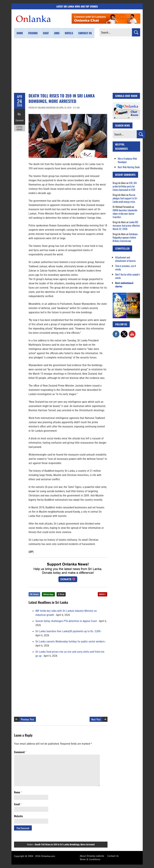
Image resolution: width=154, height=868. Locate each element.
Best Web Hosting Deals (129, 167)
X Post (61, 594)
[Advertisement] (77, 66)
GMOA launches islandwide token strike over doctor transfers (125, 213)
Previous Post (28, 719)
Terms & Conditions (90, 859)
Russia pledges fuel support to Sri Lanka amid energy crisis (125, 198)
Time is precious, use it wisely (126, 267)
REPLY (102, 594)
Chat (46, 33)
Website (18, 816)
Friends (33, 33)
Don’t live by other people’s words (128, 276)
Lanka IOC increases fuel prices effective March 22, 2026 (126, 225)
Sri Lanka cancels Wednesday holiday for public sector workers (70, 642)
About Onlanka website (92, 856)
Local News (19, 126)
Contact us (85, 33)
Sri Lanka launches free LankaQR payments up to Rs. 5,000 (68, 631)
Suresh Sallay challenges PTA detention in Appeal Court (66, 621)
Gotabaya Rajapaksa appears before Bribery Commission (125, 237)
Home (20, 33)
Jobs (57, 33)
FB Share (34, 594)
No (20, 113)
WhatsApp (48, 594)
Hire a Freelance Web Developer (127, 160)
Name (18, 792)
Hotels (69, 33)
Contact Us (113, 856)
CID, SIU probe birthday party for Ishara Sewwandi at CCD (125, 186)
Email (18, 804)
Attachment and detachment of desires (125, 259)
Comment (19, 118)
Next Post (96, 719)
